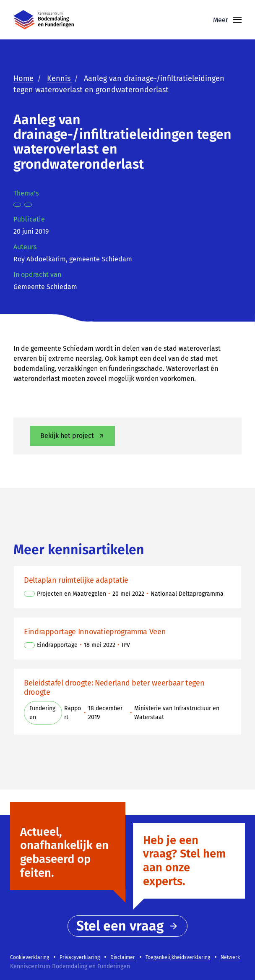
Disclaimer (123, 957)
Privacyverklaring (80, 957)
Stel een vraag (127, 926)
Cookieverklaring (30, 957)
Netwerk (230, 957)
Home (23, 78)
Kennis (60, 78)
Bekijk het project (73, 436)
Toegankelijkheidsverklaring (178, 957)
